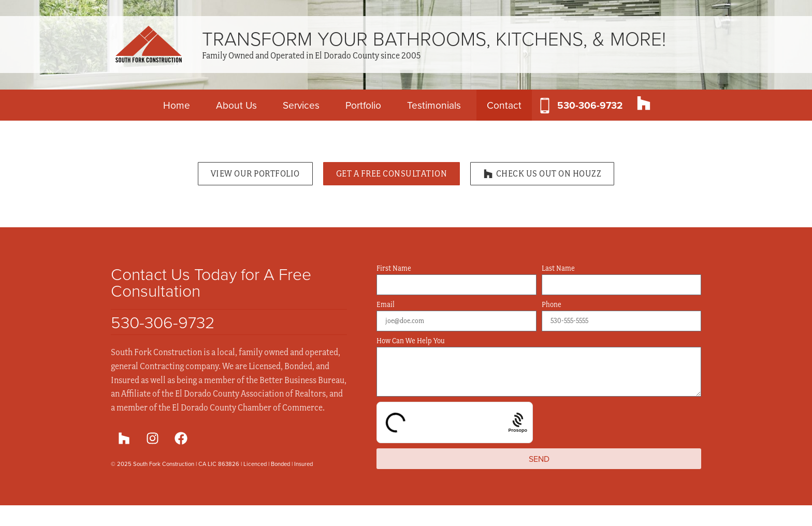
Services (301, 105)
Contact (504, 105)
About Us (236, 105)
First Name (394, 268)
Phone (552, 305)
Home (177, 105)
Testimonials (434, 105)
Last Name (558, 268)
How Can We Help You (411, 341)
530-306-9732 (590, 105)
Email (386, 305)
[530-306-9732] (545, 106)
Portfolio (363, 105)
